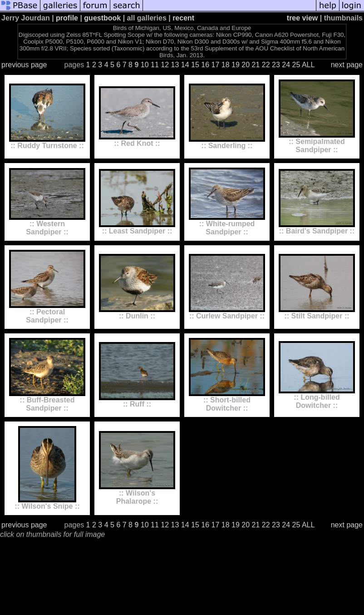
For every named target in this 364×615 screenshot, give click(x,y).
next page (347, 65)
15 (195, 65)
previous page (24, 65)
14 (185, 65)
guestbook (102, 18)
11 (155, 65)
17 (216, 65)
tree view (302, 18)
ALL (308, 65)
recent (183, 18)
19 (236, 65)
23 (276, 65)
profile (67, 18)
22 (266, 65)
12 (165, 65)
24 (286, 65)
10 (145, 65)
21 (256, 65)
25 (296, 65)
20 (246, 65)
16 (205, 65)
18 (226, 65)
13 (175, 65)
